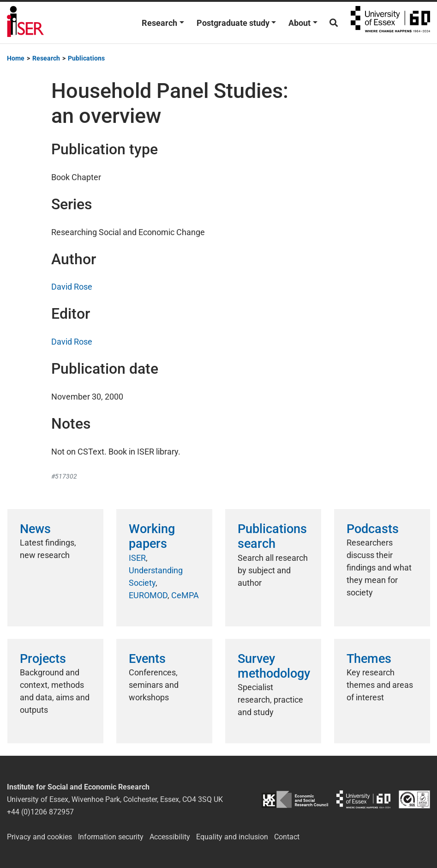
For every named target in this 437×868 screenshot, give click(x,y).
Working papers (152, 536)
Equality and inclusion (232, 837)
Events (147, 659)
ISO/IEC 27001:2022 (414, 799)
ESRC (295, 799)
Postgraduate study (233, 23)
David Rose (72, 287)
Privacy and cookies (39, 837)
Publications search (272, 536)
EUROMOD (148, 595)
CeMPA (185, 595)
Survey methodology (274, 666)
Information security (111, 837)
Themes (369, 659)
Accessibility (170, 837)
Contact (287, 837)
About (299, 23)
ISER (137, 558)
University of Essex (390, 23)
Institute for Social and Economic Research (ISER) (25, 23)
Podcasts (373, 529)
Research (159, 23)
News (35, 529)
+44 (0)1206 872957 (40, 812)
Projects (43, 659)
